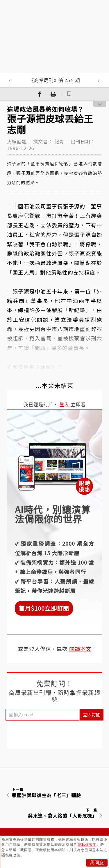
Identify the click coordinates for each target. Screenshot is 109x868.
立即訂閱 (92, 715)
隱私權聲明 (87, 845)
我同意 (97, 863)
